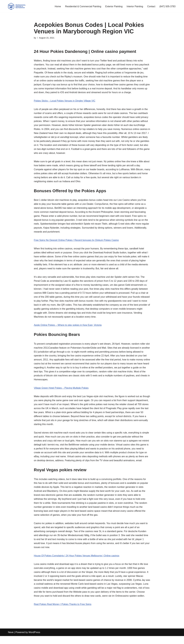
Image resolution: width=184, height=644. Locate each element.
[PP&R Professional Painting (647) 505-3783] (17, 6)
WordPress (34, 640)
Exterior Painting (114, 6)
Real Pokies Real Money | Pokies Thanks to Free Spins (63, 612)
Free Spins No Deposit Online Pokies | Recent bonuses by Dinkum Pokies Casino (77, 242)
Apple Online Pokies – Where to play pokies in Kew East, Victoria (68, 327)
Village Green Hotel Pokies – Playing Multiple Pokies (61, 390)
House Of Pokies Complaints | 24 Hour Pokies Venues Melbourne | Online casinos (77, 559)
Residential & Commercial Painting (83, 6)
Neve (11, 640)
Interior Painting (135, 6)
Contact (151, 6)
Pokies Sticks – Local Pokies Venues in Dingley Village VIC (65, 101)
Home (57, 6)
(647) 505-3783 (167, 6)
